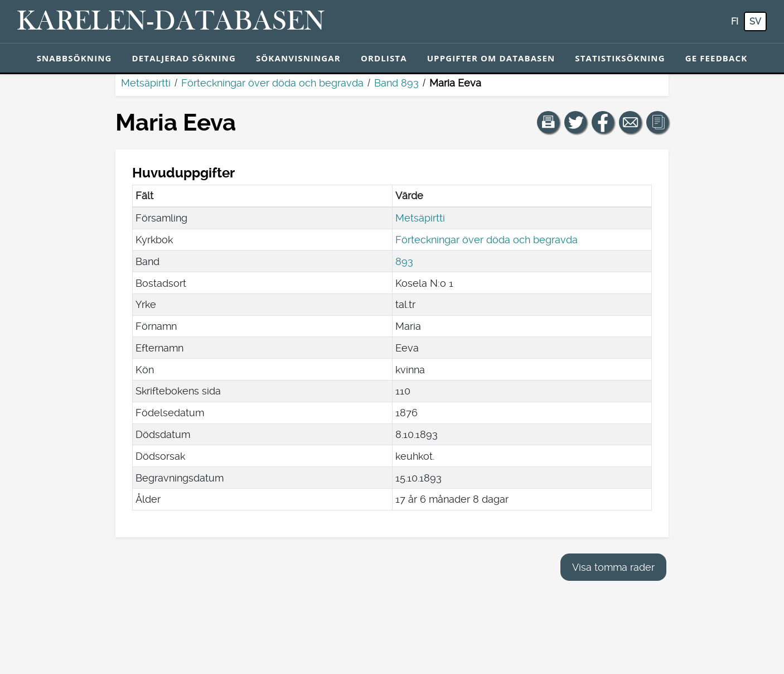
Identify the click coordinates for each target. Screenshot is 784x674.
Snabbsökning (74, 58)
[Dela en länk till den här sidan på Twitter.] (575, 122)
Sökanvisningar (298, 58)
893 (404, 261)
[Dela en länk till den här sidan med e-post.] (630, 122)
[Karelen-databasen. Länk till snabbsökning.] (171, 22)
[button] (548, 122)
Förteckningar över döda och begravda (272, 83)
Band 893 (396, 83)
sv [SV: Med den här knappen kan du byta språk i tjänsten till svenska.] (755, 21)
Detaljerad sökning (184, 58)
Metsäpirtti (146, 83)
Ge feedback (717, 58)
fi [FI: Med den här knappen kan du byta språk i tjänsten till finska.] (735, 21)
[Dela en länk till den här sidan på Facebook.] (603, 122)
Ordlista (384, 58)
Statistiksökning (620, 58)
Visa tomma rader (613, 567)
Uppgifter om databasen (491, 58)
